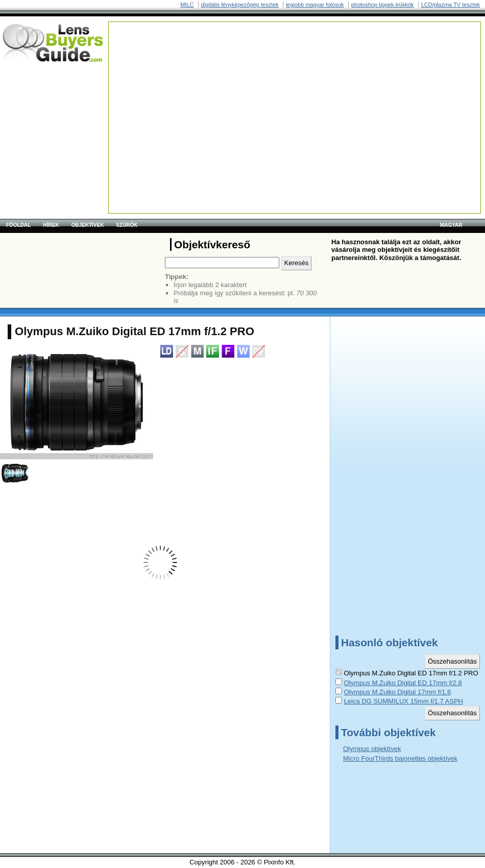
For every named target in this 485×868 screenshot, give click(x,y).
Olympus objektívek (372, 749)
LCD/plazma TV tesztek (451, 5)
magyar (451, 225)
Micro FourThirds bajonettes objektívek (400, 758)
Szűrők (127, 225)
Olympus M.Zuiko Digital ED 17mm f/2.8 (403, 683)
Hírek (51, 225)
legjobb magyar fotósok (315, 5)
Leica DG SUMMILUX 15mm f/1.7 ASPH (404, 701)
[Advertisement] (250, 93)
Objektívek (87, 225)
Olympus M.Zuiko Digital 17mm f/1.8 (398, 692)
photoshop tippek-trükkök (383, 5)
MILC (187, 5)
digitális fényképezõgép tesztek (240, 5)
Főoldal (18, 225)
